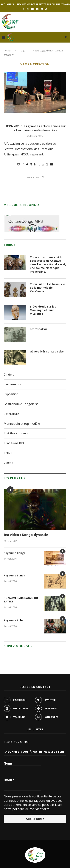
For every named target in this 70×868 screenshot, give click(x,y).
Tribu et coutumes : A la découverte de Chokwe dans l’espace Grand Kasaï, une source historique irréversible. (48, 264)
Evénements (12, 384)
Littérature (11, 414)
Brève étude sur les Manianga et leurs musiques (43, 310)
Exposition (11, 394)
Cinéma (9, 375)
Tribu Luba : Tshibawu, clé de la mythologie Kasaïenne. (47, 288)
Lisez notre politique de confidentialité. (33, 807)
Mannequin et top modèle (22, 424)
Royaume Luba (14, 620)
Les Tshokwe (39, 329)
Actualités (7, 4)
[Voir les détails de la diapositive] (32, 224)
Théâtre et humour (17, 433)
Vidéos (8, 463)
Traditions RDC (14, 443)
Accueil (8, 51)
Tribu (8, 453)
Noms (8, 763)
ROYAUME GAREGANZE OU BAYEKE (21, 600)
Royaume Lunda (14, 575)
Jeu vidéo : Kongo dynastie (26, 535)
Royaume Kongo (15, 553)
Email (9, 780)
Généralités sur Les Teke (47, 351)
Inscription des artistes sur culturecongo (43, 4)
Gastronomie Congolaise (21, 404)
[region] (32, 224)
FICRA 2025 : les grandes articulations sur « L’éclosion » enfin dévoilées (35, 128)
